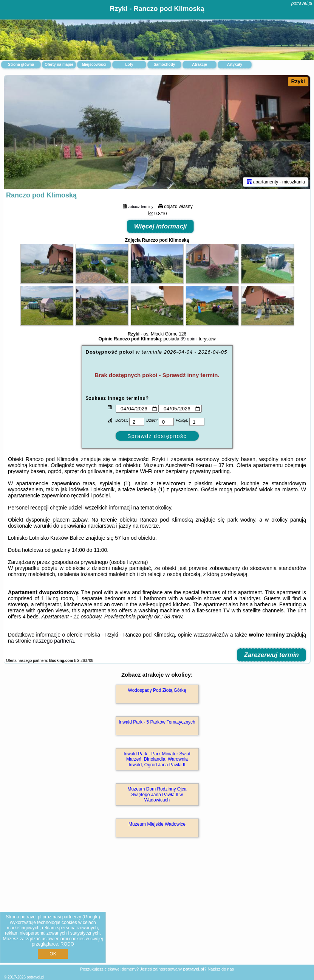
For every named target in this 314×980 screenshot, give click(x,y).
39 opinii (189, 339)
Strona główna (21, 64)
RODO (67, 944)
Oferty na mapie (59, 64)
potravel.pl (302, 3)
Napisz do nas (221, 969)
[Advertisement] (157, 909)
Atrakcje (199, 64)
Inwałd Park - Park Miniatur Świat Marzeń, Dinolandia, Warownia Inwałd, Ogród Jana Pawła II (157, 759)
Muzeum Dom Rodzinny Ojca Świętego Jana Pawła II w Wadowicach (157, 794)
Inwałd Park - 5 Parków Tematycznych (157, 722)
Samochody (165, 64)
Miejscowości (94, 64)
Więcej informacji (161, 226)
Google (91, 917)
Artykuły (235, 64)
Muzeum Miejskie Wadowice (157, 824)
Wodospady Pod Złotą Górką (157, 690)
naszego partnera (53, 641)
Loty (129, 64)
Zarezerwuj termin (272, 655)
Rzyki (298, 81)
